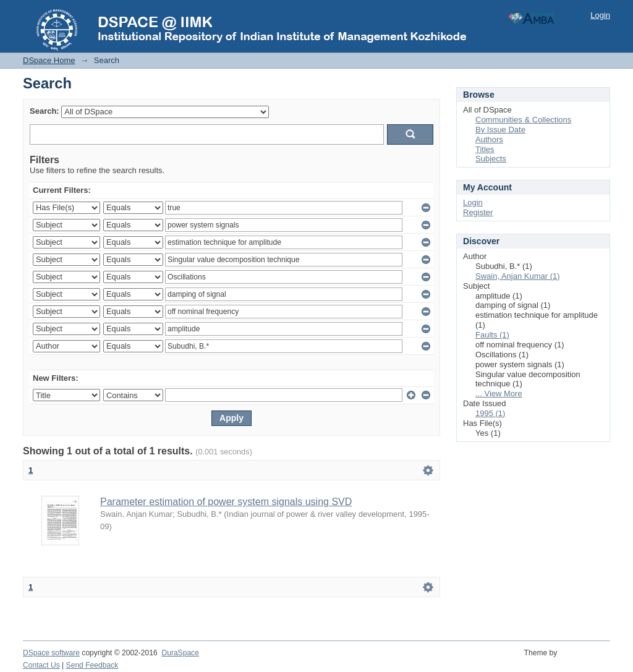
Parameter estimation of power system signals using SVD (226, 502)
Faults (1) (492, 335)
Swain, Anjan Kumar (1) (518, 276)
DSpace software (51, 653)
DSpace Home (49, 60)
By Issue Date (500, 130)
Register (478, 212)
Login (600, 15)
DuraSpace (180, 653)
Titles (485, 149)
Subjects (491, 159)
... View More (499, 393)
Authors (489, 139)
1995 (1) (490, 413)
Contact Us (41, 665)
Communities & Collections (523, 120)
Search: (45, 111)
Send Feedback (92, 665)
